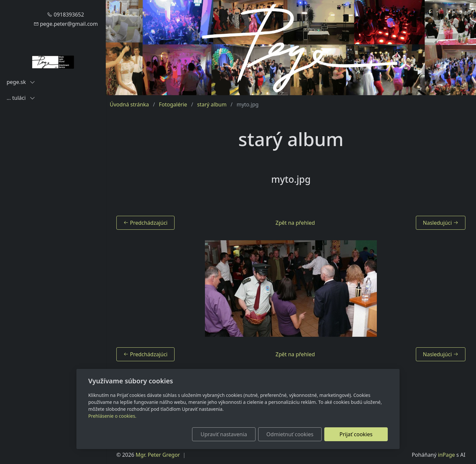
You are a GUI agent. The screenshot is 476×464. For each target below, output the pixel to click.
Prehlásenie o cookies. (112, 416)
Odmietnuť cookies (290, 434)
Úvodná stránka (129, 104)
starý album (212, 104)
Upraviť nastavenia (224, 434)
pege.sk (21, 82)
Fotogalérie (173, 104)
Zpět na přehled (295, 223)
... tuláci (21, 98)
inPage (447, 455)
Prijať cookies (356, 434)
